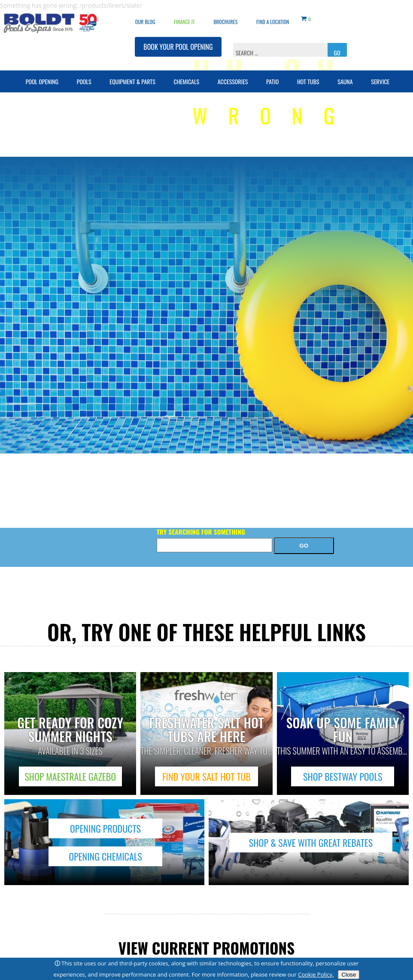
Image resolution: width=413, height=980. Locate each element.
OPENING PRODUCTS (105, 828)
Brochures (225, 16)
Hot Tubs (308, 75)
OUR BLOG (145, 16)
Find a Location (273, 16)
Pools (84, 75)
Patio (272, 75)
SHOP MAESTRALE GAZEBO (70, 776)
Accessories (233, 75)
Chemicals (186, 75)
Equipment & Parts (132, 75)
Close (349, 975)
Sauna (345, 75)
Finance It (184, 16)
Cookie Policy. (316, 974)
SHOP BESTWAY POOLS (343, 776)
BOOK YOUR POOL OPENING (178, 41)
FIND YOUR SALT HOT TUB (206, 776)
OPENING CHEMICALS (105, 856)
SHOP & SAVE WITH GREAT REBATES (311, 843)
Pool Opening (42, 75)
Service (380, 75)
